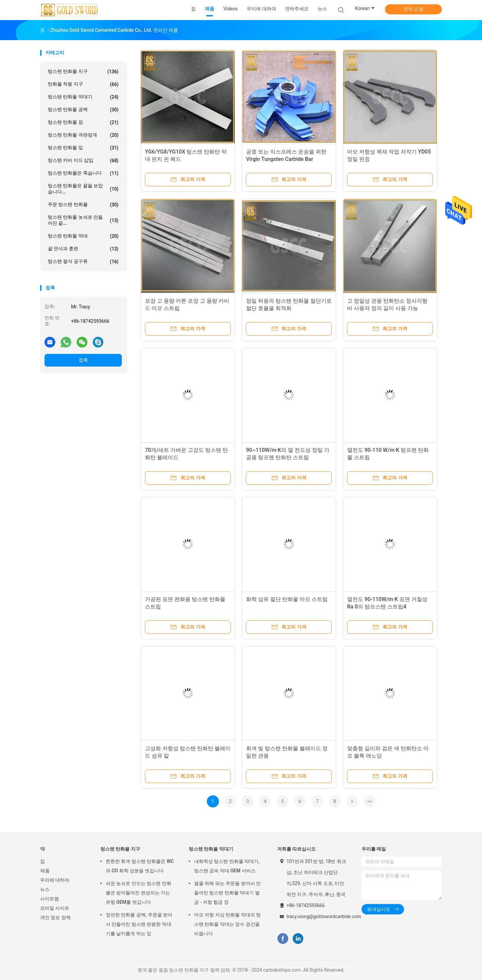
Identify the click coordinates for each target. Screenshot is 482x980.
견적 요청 (413, 9)
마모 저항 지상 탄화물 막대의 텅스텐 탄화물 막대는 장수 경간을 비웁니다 (227, 924)
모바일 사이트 (55, 908)
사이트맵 (50, 899)
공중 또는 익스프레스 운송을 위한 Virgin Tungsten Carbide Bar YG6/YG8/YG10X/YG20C (286, 159)
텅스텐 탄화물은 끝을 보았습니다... (83, 189)
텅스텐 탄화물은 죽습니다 (83, 173)
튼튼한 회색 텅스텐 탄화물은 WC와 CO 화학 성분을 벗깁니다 (140, 866)
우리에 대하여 (55, 880)
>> (370, 801)
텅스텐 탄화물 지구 (83, 72)
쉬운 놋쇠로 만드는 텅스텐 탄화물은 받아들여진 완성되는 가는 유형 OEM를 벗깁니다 (139, 893)
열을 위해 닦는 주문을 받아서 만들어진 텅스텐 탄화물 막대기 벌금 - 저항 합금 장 (227, 893)
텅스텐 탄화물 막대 (83, 236)
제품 (45, 871)
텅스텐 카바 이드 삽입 (83, 161)
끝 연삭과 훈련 (83, 249)
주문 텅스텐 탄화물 (83, 205)
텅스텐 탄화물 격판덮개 (83, 135)
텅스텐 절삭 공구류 (83, 262)
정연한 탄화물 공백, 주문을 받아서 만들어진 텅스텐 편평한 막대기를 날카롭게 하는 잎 (139, 924)
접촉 (83, 360)
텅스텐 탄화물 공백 (83, 110)
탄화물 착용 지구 (83, 84)
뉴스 (45, 889)
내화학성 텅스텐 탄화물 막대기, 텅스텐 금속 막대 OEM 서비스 (227, 866)
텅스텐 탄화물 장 (83, 122)
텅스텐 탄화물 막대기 (83, 97)
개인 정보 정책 (55, 917)
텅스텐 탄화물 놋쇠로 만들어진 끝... (83, 220)
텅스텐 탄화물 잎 (83, 148)
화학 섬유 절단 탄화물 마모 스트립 (287, 599)
